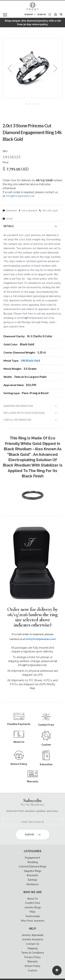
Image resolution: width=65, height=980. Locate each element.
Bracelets (32, 875)
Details (9, 226)
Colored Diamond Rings (32, 866)
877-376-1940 (49, 211)
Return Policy (33, 966)
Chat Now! (10, 211)
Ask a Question (28, 211)
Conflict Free (33, 903)
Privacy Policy (33, 957)
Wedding (32, 862)
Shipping (33, 948)
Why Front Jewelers (33, 921)
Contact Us (33, 944)
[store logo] (33, 7)
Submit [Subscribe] (33, 834)
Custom (32, 970)
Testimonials (32, 916)
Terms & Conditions (33, 953)
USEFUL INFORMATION (17, 420)
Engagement (32, 858)
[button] (10, 68)
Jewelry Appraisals (32, 935)
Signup (29, 15)
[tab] (32, 227)
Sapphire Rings (33, 871)
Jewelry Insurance (33, 939)
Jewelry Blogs (33, 907)
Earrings (32, 880)
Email (8, 219)
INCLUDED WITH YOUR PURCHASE (24, 413)
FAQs (33, 912)
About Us (33, 899)
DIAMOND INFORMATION (18, 406)
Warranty (33, 962)
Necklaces (33, 884)
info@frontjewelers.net (20, 196)
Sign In (42, 15)
